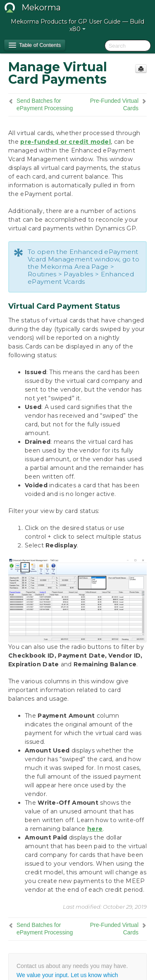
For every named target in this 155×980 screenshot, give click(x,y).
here (95, 829)
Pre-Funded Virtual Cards (114, 104)
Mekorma (41, 7)
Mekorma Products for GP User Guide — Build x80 (77, 25)
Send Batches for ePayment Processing (45, 104)
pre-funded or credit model (66, 142)
